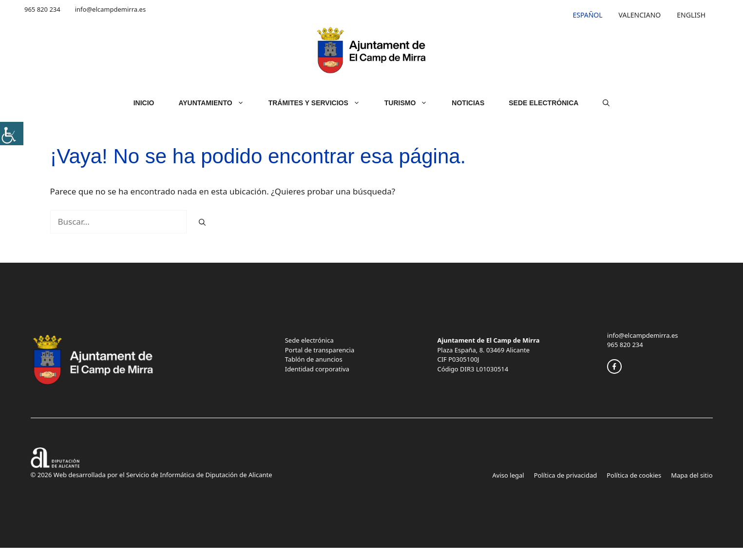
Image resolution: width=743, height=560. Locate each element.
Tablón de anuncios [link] (314, 359)
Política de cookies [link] (634, 475)
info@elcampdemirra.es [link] (110, 9)
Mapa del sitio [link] (692, 475)
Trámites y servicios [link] (320, 103)
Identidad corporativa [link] (317, 369)
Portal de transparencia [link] (320, 350)
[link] (12, 134)
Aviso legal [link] (508, 475)
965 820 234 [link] (42, 9)
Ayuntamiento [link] (217, 103)
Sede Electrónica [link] (543, 103)
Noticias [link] (468, 103)
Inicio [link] (144, 103)
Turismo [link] (412, 103)
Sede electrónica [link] (309, 340)
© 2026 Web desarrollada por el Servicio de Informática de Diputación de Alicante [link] (152, 475)
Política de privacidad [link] (566, 475)
